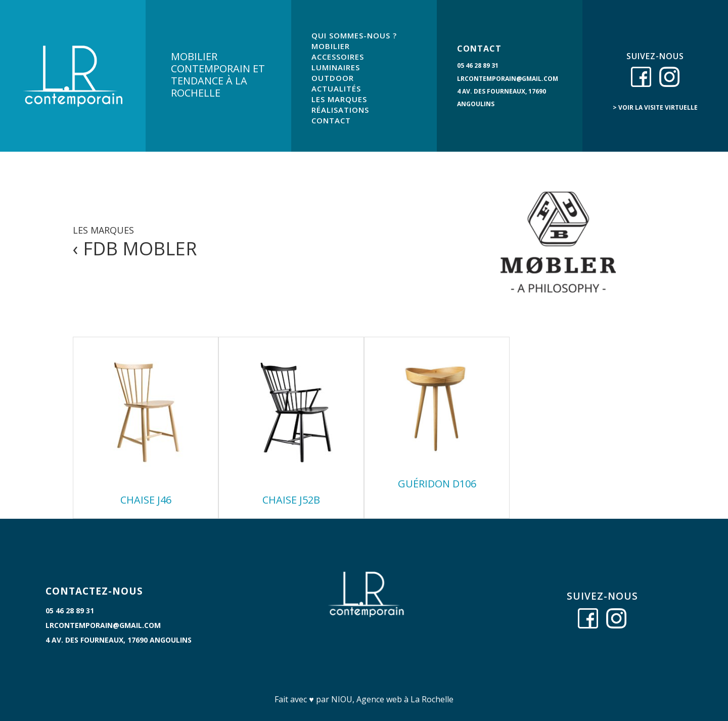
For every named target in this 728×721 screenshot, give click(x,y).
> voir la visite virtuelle (655, 107)
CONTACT (331, 120)
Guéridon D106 (437, 484)
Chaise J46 (146, 500)
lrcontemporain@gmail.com (508, 79)
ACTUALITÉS (336, 88)
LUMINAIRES (336, 67)
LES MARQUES (339, 99)
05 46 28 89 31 (478, 65)
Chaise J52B (291, 500)
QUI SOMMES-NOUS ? (354, 35)
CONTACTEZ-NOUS (94, 591)
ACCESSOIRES (338, 57)
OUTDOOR (333, 78)
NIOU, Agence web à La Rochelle (392, 699)
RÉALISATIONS (340, 110)
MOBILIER (331, 46)
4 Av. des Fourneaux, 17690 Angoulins (119, 640)
